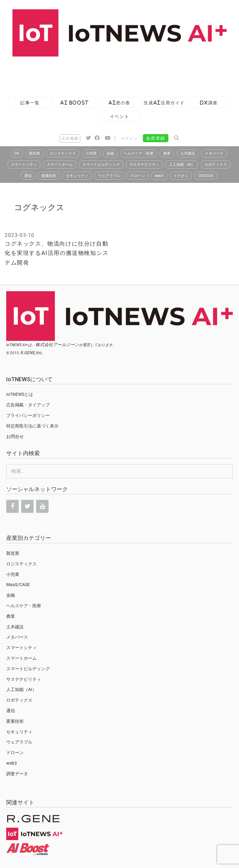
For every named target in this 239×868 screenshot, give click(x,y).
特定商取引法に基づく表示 (32, 426)
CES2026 (206, 176)
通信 (28, 176)
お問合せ (15, 436)
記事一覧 (30, 103)
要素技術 (49, 176)
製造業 (35, 153)
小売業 (91, 153)
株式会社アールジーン (57, 345)
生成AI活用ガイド (164, 103)
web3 (159, 176)
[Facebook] (12, 506)
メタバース (214, 153)
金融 (110, 153)
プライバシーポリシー (28, 415)
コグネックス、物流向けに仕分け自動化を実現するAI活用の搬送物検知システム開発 (57, 253)
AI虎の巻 (119, 103)
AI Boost (75, 103)
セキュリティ (77, 176)
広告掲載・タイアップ (28, 405)
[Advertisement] (113, 74)
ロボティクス (216, 165)
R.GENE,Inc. (32, 353)
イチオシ (181, 176)
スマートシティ (24, 165)
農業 (167, 153)
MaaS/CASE (18, 585)
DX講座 (209, 103)
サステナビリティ (144, 165)
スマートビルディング (101, 165)
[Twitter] (27, 506)
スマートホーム (60, 165)
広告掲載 (70, 138)
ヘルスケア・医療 (138, 153)
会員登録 (156, 138)
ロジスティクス (63, 153)
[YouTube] (42, 506)
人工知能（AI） (182, 165)
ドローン (138, 176)
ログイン (129, 138)
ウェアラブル (109, 176)
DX (17, 153)
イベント (119, 116)
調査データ (17, 774)
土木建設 (188, 153)
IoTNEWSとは (20, 394)
